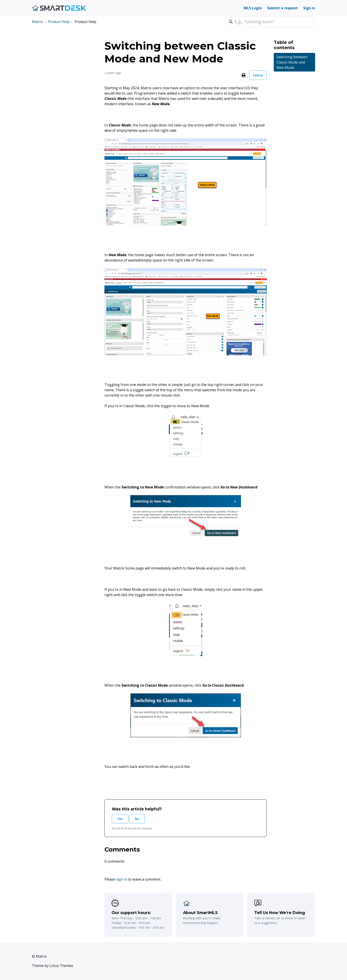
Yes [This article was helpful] (120, 819)
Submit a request (282, 8)
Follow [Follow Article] (258, 75)
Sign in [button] (309, 8)
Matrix (37, 22)
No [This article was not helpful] (137, 819)
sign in (122, 879)
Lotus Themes (61, 966)
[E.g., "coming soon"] (270, 22)
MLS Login (253, 8)
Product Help (59, 22)
